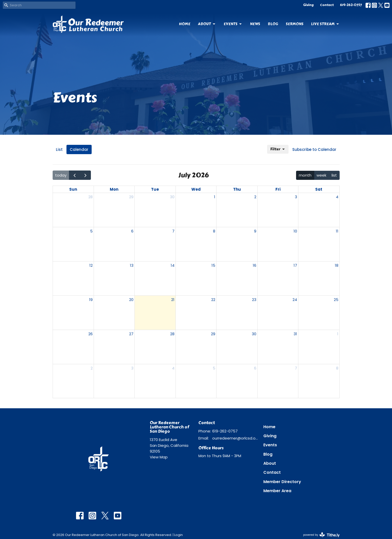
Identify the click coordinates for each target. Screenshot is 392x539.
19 (91, 300)
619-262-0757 (351, 5)
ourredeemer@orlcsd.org (235, 438)
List (59, 149)
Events (233, 24)
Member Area (277, 491)
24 (295, 300)
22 (213, 300)
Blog (273, 24)
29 (131, 197)
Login (179, 535)
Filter (278, 149)
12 (91, 265)
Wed (196, 189)
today (61, 175)
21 (173, 300)
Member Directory (282, 482)
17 (295, 265)
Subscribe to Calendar (314, 149)
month (305, 175)
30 (172, 197)
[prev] (75, 175)
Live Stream (325, 24)
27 (131, 334)
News (255, 24)
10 (295, 231)
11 (337, 231)
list (334, 175)
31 (295, 334)
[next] (85, 175)
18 (337, 265)
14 (173, 265)
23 (254, 300)
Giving (308, 5)
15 (213, 265)
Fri (278, 189)
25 (336, 300)
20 (131, 300)
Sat (319, 189)
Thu (237, 189)
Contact (327, 5)
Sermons (295, 24)
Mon (114, 189)
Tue (155, 189)
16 (255, 265)
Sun (73, 189)
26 (91, 334)
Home (185, 24)
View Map (159, 457)
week (321, 175)
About (207, 24)
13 (132, 265)
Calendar (79, 149)
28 (91, 197)
